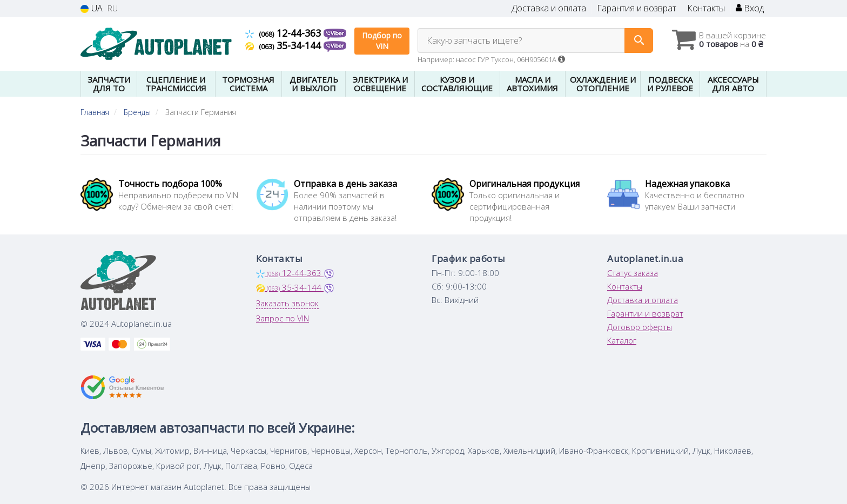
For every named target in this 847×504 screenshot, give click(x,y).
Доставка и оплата (549, 8)
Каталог (622, 340)
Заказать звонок (287, 303)
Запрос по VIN (283, 318)
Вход (750, 8)
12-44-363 (284, 33)
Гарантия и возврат (637, 8)
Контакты (706, 8)
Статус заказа (633, 273)
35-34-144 (284, 45)
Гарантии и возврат (645, 313)
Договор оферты (640, 327)
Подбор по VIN (382, 41)
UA (92, 8)
